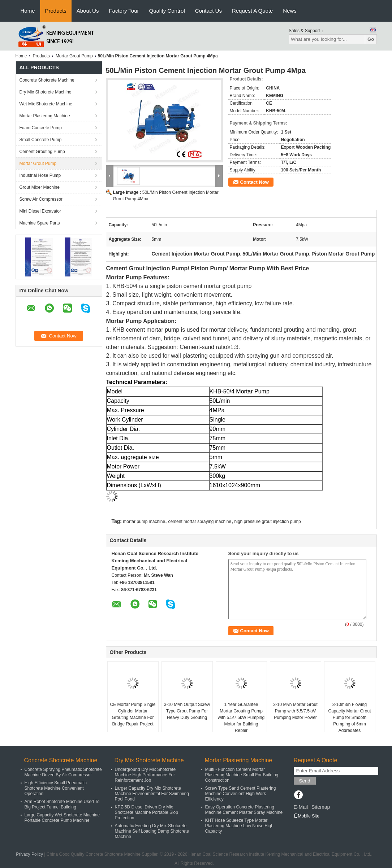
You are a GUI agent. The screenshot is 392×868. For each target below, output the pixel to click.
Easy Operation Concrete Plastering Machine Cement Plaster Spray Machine (244, 810)
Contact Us (208, 11)
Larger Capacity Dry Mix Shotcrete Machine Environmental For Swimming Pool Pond (152, 794)
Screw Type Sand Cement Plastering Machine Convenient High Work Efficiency (241, 794)
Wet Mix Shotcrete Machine (46, 104)
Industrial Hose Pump (40, 175)
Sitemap (321, 807)
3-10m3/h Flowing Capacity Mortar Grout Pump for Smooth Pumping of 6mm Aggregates (349, 717)
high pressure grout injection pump (268, 522)
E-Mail (301, 807)
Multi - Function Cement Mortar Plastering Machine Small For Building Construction (242, 775)
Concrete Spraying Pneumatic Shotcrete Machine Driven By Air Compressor (63, 772)
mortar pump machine (144, 522)
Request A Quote (252, 11)
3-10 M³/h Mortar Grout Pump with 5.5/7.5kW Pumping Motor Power (295, 711)
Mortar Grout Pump (74, 56)
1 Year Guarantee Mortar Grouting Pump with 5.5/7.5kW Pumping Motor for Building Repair (241, 717)
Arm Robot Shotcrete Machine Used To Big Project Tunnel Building (62, 804)
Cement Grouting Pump (42, 152)
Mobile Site (307, 816)
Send (305, 781)
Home (28, 11)
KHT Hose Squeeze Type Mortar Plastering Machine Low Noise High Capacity (239, 826)
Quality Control (167, 11)
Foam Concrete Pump (41, 128)
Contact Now (255, 182)
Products (56, 11)
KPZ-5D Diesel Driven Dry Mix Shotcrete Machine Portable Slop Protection (147, 812)
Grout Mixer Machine (40, 187)
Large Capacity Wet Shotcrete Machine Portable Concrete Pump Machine (62, 818)
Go (371, 39)
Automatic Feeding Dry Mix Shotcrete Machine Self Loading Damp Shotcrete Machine (152, 831)
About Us (88, 11)
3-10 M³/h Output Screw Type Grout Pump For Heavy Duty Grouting (187, 711)
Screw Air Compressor (41, 199)
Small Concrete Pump (41, 140)
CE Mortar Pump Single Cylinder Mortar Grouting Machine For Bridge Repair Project (133, 714)
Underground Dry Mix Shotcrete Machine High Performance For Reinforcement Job (145, 775)
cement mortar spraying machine (200, 522)
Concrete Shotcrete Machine (47, 80)
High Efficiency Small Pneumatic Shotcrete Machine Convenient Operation (56, 788)
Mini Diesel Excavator (40, 211)
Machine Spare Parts (40, 223)
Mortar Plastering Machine (45, 116)
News (290, 11)
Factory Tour (124, 11)
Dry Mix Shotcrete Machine (46, 92)
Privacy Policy (29, 854)
